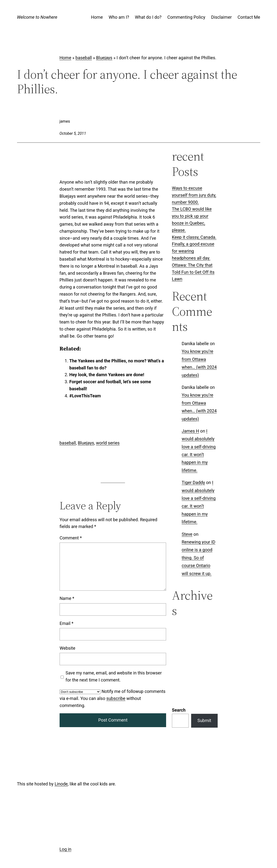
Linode (61, 784)
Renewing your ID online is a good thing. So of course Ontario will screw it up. (198, 558)
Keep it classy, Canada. (194, 237)
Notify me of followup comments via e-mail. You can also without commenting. (112, 698)
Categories (183, 627)
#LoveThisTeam (85, 396)
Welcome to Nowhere (37, 17)
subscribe (116, 698)
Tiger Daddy (193, 483)
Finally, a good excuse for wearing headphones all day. (193, 251)
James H (190, 431)
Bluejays (104, 58)
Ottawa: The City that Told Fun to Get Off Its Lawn (193, 272)
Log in (66, 849)
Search (179, 647)
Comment (71, 538)
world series (108, 443)
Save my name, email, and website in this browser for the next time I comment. (113, 676)
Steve (187, 534)
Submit (204, 658)
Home (65, 58)
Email (67, 623)
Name (67, 599)
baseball (84, 58)
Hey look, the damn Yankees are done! (107, 375)
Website (67, 648)
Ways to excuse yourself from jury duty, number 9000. (194, 195)
